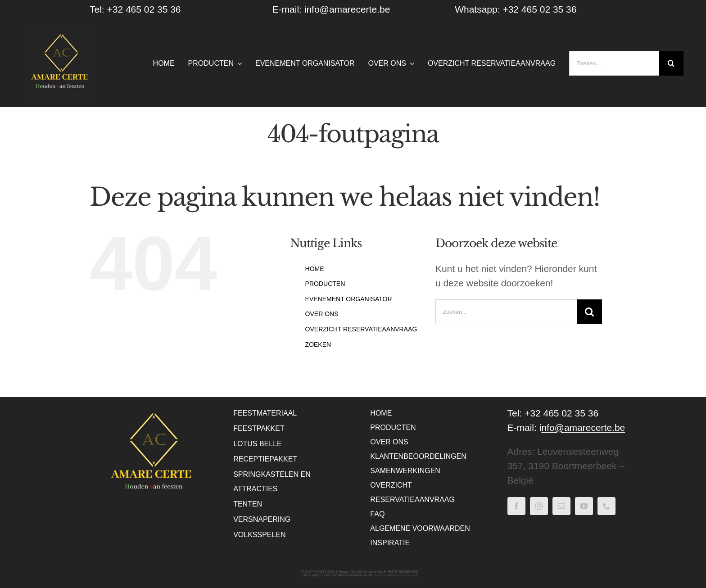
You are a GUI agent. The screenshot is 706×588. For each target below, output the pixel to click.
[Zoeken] (671, 63)
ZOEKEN (318, 344)
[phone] (606, 506)
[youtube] (584, 506)
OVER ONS (322, 314)
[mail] (561, 506)
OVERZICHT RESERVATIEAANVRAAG (361, 329)
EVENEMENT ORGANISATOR (349, 299)
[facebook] (516, 506)
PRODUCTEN (325, 284)
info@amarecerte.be (347, 9)
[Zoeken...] (614, 63)
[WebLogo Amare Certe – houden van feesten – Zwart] (61, 34)
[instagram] (539, 506)
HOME (315, 269)
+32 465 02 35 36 (539, 9)
